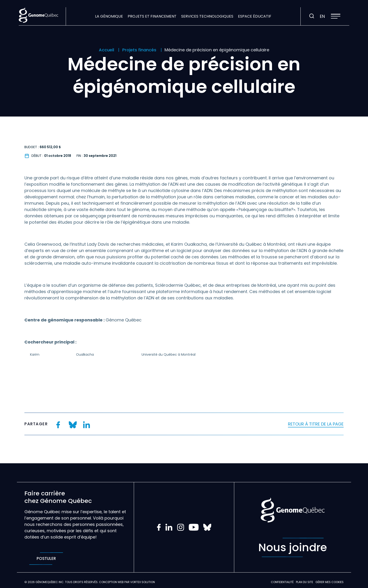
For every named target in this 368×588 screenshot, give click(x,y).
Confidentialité (282, 582)
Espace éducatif (255, 16)
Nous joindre (293, 547)
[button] (336, 16)
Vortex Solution (143, 582)
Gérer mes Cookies (330, 582)
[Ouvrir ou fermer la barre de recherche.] (312, 16)
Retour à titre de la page (316, 424)
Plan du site (305, 582)
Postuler (46, 559)
